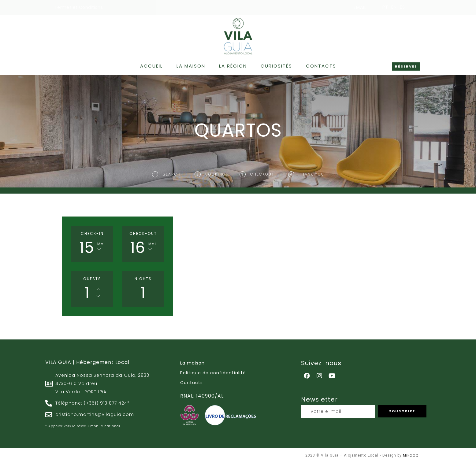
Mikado (411, 455)
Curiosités (276, 64)
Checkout (262, 174)
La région (233, 64)
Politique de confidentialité (213, 373)
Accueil (151, 64)
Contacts (321, 64)
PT (385, 7)
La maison (191, 64)
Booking (216, 174)
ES (402, 7)
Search (172, 174)
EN (394, 7)
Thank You (312, 174)
